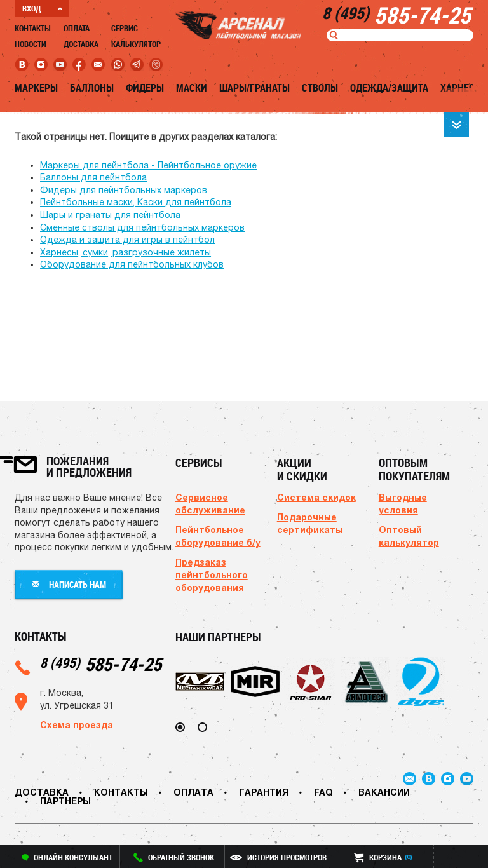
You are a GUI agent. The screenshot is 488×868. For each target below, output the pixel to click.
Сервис (125, 28)
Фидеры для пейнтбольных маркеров (124, 190)
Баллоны (92, 88)
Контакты (33, 28)
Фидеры (145, 88)
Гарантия (264, 792)
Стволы (320, 88)
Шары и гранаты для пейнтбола (110, 215)
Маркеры (36, 88)
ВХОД (42, 8)
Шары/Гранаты (254, 88)
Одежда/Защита (389, 88)
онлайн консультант (67, 857)
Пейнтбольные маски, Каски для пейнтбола (136, 202)
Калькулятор (136, 44)
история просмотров (278, 857)
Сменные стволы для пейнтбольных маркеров (142, 227)
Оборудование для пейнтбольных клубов (132, 264)
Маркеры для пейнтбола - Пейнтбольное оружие (148, 165)
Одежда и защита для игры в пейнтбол (127, 240)
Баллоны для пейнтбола (93, 177)
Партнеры (65, 801)
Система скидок (316, 497)
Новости (30, 44)
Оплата (77, 28)
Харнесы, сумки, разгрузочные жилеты (125, 252)
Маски (192, 88)
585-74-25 (101, 664)
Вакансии (384, 792)
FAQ (323, 792)
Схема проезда (77, 725)
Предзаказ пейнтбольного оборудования (212, 575)
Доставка (81, 44)
